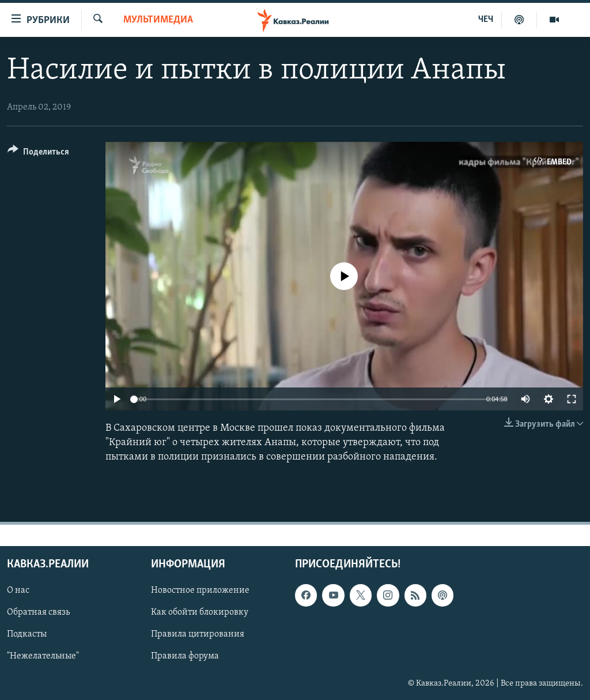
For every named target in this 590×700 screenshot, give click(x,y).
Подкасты (27, 634)
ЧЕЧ (486, 20)
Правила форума (185, 656)
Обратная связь (38, 612)
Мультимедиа (158, 20)
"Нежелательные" (43, 656)
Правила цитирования (198, 634)
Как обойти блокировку (200, 612)
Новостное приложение (200, 590)
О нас (18, 590)
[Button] (38, 154)
